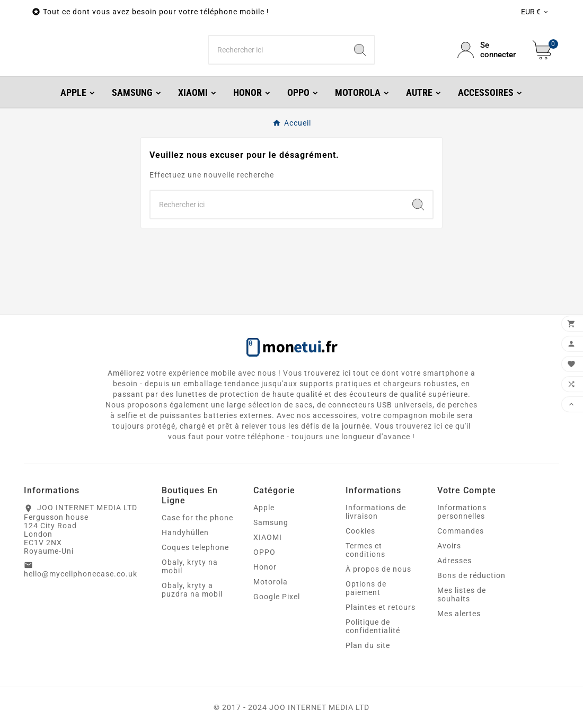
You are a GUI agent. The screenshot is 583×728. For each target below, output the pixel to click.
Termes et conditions (365, 550)
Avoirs (449, 546)
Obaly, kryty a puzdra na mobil (192, 590)
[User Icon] (489, 50)
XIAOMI (268, 537)
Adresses (454, 561)
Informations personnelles (462, 512)
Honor (265, 567)
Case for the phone (197, 518)
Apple (264, 508)
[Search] (360, 50)
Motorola (271, 582)
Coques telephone (195, 547)
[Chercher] (277, 50)
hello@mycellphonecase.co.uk (81, 574)
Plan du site (368, 645)
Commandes (461, 531)
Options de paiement (366, 588)
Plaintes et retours (381, 607)
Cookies (360, 531)
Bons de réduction (471, 575)
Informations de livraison (376, 512)
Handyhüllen (185, 532)
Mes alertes (459, 614)
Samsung (271, 522)
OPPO (264, 552)
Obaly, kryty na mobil (190, 566)
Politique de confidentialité (373, 626)
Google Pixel (277, 597)
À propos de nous (378, 569)
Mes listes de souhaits (462, 594)
